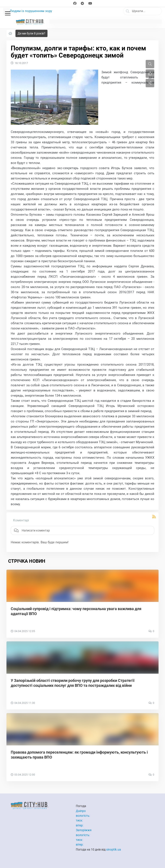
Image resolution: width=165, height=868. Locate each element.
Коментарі (21, 520)
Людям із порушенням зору (31, 11)
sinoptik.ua (114, 849)
